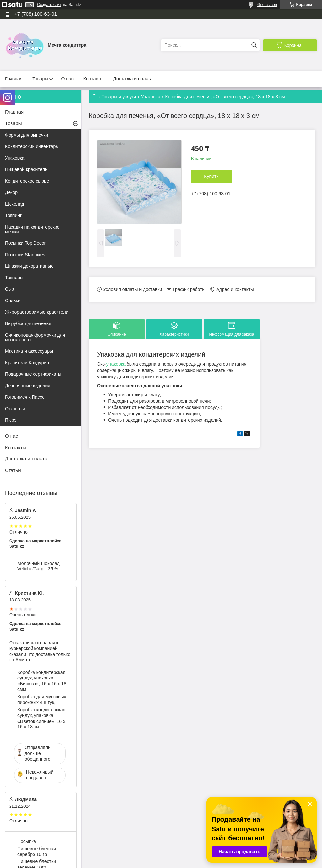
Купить (211, 176)
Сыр (10, 289)
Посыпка (27, 841)
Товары (40, 79)
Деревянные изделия (28, 386)
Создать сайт (49, 5)
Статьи (13, 470)
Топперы (14, 278)
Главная (14, 79)
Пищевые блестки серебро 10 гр (37, 852)
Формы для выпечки (26, 135)
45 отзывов (267, 5)
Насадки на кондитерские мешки (32, 229)
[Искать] (254, 45)
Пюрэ (11, 420)
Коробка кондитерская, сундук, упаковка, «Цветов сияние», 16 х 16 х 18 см (42, 718)
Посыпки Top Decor (25, 243)
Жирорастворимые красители (37, 312)
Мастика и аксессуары (29, 351)
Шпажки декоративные (29, 266)
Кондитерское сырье (27, 181)
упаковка (116, 364)
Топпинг (13, 215)
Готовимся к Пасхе (25, 397)
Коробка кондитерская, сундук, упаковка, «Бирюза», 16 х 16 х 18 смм (42, 681)
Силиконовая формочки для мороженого (35, 337)
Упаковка (151, 97)
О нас (67, 79)
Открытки (15, 409)
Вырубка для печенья (28, 323)
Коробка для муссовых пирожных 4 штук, (42, 700)
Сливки (13, 300)
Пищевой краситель (26, 169)
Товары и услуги (119, 97)
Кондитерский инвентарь (32, 146)
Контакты (93, 79)
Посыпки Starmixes (25, 255)
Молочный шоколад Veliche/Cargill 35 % (39, 566)
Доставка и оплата (133, 79)
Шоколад (15, 204)
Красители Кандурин (27, 363)
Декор (11, 192)
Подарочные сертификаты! (34, 374)
